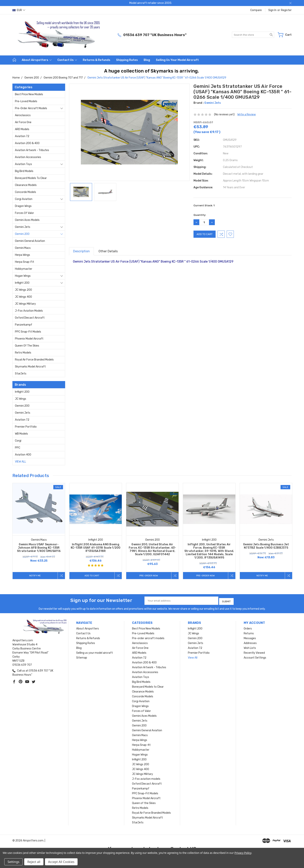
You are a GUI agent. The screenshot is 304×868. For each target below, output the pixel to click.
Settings (13, 862)
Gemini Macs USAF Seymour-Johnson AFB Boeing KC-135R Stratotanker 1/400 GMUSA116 (39, 548)
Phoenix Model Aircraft (29, 339)
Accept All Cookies (61, 862)
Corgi (18, 441)
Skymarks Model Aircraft (30, 367)
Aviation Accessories (28, 157)
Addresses (250, 642)
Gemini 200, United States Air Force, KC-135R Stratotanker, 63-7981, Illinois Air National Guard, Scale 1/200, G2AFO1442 (152, 549)
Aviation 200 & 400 (27, 143)
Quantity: (200, 215)
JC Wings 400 (23, 297)
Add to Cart (91, 575)
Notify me (34, 575)
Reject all (34, 862)
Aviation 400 (23, 455)
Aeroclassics (23, 115)
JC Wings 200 (23, 290)
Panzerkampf (24, 325)
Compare (256, 10)
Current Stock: (204, 205)
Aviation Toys (23, 164)
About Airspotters (37, 60)
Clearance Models (26, 185)
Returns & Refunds (97, 60)
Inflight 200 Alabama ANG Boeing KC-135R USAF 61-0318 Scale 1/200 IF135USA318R (96, 548)
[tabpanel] (39, 531)
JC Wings (21, 399)
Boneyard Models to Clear (31, 178)
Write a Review (247, 115)
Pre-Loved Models (26, 101)
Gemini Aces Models (27, 220)
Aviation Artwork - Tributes (32, 150)
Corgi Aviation (24, 199)
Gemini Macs (23, 248)
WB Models (21, 434)
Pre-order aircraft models (31, 108)
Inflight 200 (22, 283)
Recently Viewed (254, 652)
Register (286, 10)
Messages (250, 637)
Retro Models (23, 353)
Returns (249, 632)
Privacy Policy (243, 853)
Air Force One (23, 122)
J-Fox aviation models (29, 311)
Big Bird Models (24, 171)
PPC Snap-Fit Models (28, 332)
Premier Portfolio (26, 427)
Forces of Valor (24, 213)
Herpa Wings (22, 255)
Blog (147, 60)
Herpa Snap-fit (25, 262)
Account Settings (255, 657)
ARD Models (22, 129)
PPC (18, 448)
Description (81, 251)
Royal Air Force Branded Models (34, 360)
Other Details (108, 251)
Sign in (272, 10)
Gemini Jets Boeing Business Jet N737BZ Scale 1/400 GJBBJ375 (266, 546)
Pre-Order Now (148, 575)
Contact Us (67, 60)
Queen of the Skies (27, 346)
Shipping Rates (127, 60)
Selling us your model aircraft (177, 60)
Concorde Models (25, 192)
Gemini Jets (23, 227)
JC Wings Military (25, 304)
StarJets (21, 374)
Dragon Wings (23, 206)
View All (20, 462)
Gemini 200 (22, 234)
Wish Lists (250, 647)
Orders (248, 627)
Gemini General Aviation (30, 241)
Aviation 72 (22, 136)
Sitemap (82, 657)
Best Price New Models (29, 94)
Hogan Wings (23, 276)
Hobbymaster (24, 269)
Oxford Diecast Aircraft (30, 318)
